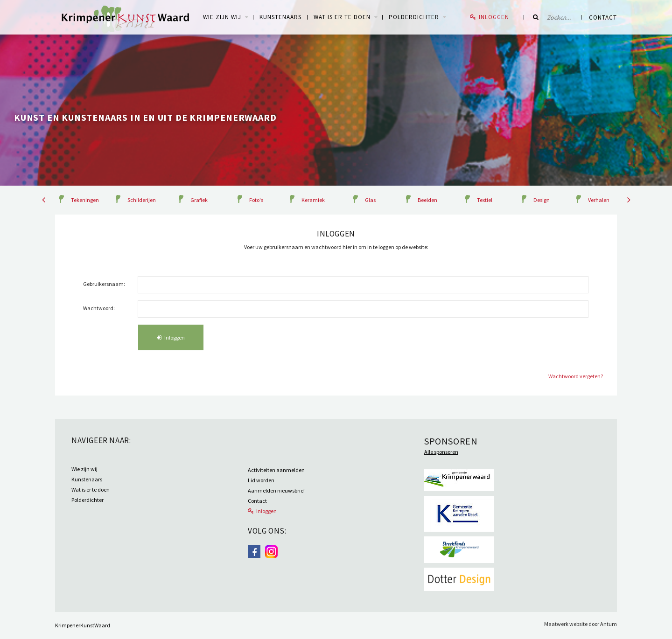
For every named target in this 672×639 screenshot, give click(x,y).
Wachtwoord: (99, 308)
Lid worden (261, 480)
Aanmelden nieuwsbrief (276, 490)
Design (542, 200)
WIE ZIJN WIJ (222, 17)
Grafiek (199, 200)
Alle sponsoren (441, 452)
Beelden (427, 200)
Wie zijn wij (84, 469)
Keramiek (313, 200)
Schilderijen (142, 200)
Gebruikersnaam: (104, 284)
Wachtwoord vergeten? (576, 376)
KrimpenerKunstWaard (83, 625)
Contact (603, 17)
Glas (370, 200)
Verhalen (599, 200)
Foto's (256, 200)
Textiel (485, 200)
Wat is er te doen (342, 17)
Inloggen (494, 17)
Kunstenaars (280, 17)
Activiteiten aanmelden (276, 470)
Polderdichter (414, 17)
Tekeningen (85, 200)
